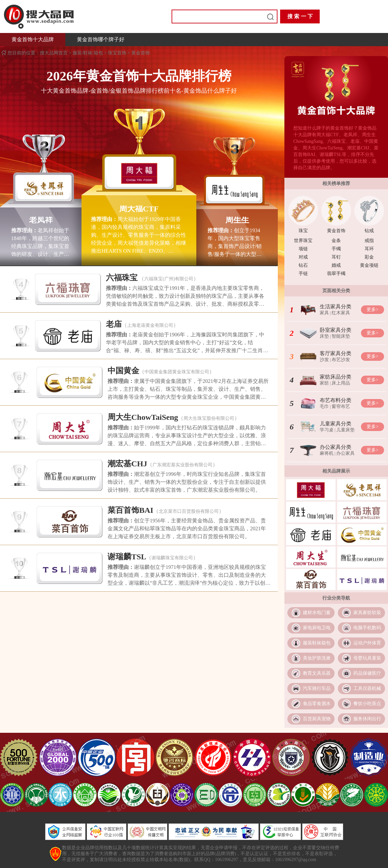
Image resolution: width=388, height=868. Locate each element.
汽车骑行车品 (317, 688)
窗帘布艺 (341, 406)
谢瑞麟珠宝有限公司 (172, 558)
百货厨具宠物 (317, 719)
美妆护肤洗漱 (317, 658)
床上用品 (341, 383)
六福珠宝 (122, 278)
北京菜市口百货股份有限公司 (189, 511)
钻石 (303, 265)
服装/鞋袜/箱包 (88, 53)
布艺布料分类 (336, 400)
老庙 (114, 324)
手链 (303, 274)
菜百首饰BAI (130, 510)
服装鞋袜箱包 (317, 643)
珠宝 (303, 231)
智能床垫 (341, 336)
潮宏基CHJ (127, 464)
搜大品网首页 (54, 53)
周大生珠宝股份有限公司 (209, 418)
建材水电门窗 (317, 613)
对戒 (303, 257)
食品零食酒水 (317, 704)
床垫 (324, 336)
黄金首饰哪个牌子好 (101, 39)
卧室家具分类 (336, 330)
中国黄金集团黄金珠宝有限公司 (177, 372)
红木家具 (341, 313)
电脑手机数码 (367, 628)
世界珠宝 (303, 241)
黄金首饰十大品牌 (33, 39)
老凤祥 (41, 220)
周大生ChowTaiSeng (143, 417)
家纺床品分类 (336, 377)
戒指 (369, 241)
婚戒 (336, 265)
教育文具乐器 (317, 673)
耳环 (369, 249)
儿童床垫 (345, 430)
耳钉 (336, 257)
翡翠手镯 (336, 274)
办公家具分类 (336, 447)
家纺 (324, 383)
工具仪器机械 (367, 688)
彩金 (369, 257)
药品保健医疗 (367, 673)
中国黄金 (123, 371)
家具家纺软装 (367, 613)
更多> (372, 310)
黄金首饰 (141, 53)
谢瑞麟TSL (127, 557)
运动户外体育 (367, 643)
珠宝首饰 (117, 53)
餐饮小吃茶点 (367, 704)
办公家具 (345, 453)
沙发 (324, 360)
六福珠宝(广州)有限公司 (169, 279)
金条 (336, 241)
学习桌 (327, 430)
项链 (303, 249)
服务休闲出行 (367, 719)
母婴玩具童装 (367, 658)
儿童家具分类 (336, 424)
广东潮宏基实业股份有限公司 (182, 465)
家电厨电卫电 (317, 628)
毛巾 (324, 406)
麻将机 (327, 453)
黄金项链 (369, 265)
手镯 (336, 249)
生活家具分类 (336, 307)
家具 (324, 313)
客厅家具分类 (336, 353)
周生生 (237, 220)
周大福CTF (139, 209)
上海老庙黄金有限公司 (150, 325)
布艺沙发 (341, 360)
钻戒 (369, 231)
